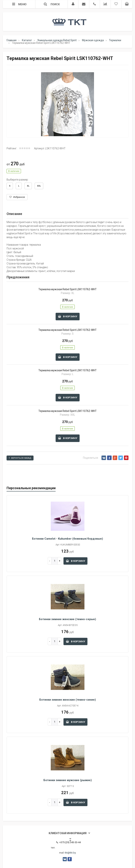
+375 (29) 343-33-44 (69, 842)
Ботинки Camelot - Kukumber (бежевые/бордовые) (67, 539)
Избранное (17, 197)
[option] (67, 104)
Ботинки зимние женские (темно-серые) (67, 619)
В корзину (68, 316)
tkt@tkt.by (70, 853)
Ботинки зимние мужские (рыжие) (68, 780)
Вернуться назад (20, 458)
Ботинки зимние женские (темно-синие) (68, 700)
